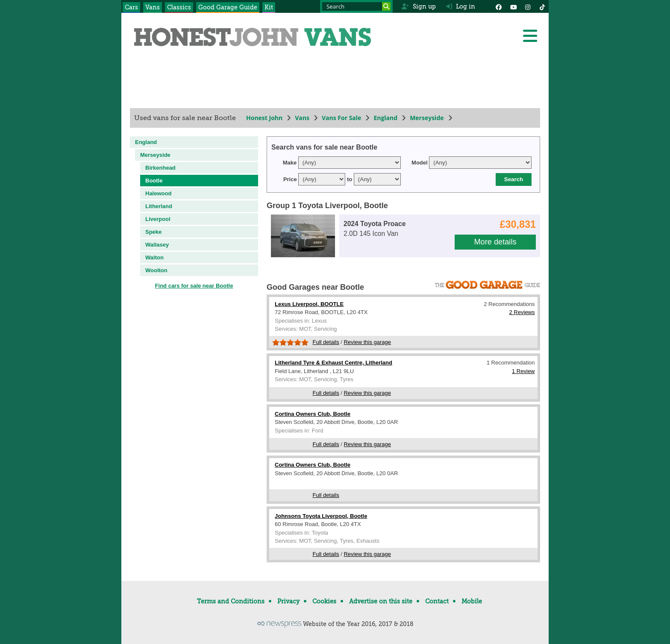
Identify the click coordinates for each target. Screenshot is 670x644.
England (385, 118)
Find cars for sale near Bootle (194, 286)
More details (495, 242)
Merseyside (427, 118)
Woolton (156, 270)
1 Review (523, 371)
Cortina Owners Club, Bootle (313, 414)
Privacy (288, 601)
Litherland (159, 206)
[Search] (386, 6)
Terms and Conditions (231, 601)
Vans (153, 7)
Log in (461, 6)
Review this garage (367, 342)
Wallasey (157, 245)
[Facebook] (499, 6)
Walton (154, 257)
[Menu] (530, 36)
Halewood (158, 193)
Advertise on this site (381, 601)
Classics (179, 7)
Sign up (419, 6)
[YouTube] (513, 6)
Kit (269, 7)
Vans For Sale (341, 118)
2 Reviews (522, 312)
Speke (153, 232)
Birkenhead (160, 168)
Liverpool (158, 219)
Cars (131, 7)
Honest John (264, 118)
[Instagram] (528, 6)
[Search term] (356, 6)
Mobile (472, 601)
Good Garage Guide (228, 7)
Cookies (324, 601)
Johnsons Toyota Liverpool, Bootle (321, 516)
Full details (326, 342)
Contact (437, 601)
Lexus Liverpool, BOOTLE (309, 304)
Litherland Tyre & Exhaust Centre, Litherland (334, 363)
